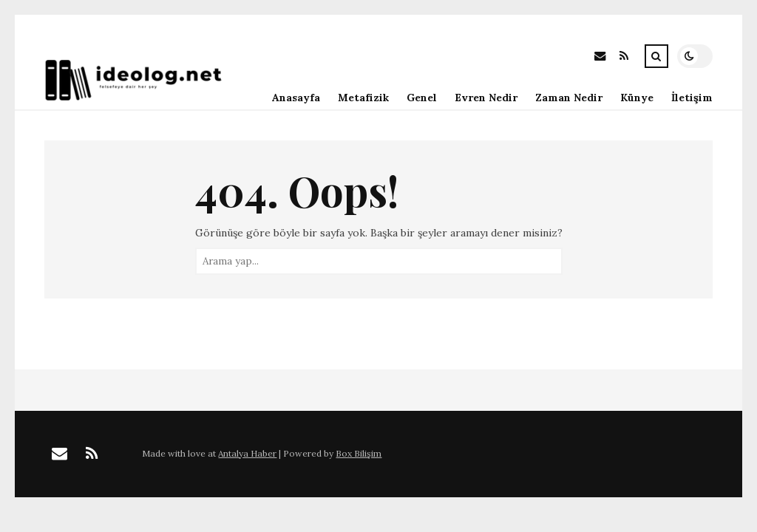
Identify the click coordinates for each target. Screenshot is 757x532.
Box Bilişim (359, 453)
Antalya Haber (247, 453)
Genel (422, 98)
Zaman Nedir (569, 98)
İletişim (692, 98)
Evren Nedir (486, 98)
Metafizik (363, 98)
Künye (637, 98)
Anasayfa (296, 98)
